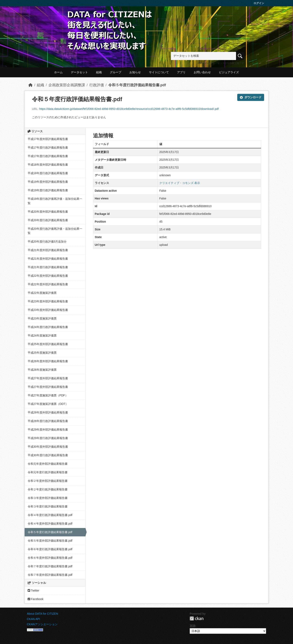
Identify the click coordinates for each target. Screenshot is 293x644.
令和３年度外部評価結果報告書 (48, 498)
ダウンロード (251, 97)
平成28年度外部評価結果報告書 (48, 412)
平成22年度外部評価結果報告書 (48, 276)
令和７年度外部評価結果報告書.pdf (50, 575)
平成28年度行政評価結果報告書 (48, 421)
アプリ (181, 72)
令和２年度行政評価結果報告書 (48, 489)
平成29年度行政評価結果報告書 (48, 438)
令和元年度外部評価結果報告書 (48, 464)
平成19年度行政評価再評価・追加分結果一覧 (55, 201)
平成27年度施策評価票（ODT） (48, 404)
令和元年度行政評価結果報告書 (48, 472)
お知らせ (135, 72)
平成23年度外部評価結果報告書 (48, 301)
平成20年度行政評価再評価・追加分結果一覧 (55, 231)
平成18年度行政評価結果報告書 (48, 173)
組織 (99, 72)
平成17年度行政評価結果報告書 (48, 148)
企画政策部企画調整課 (67, 85)
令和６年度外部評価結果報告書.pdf (50, 558)
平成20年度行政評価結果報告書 (48, 220)
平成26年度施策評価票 (42, 370)
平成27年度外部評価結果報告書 (48, 378)
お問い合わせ (202, 72)
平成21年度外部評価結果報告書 (48, 250)
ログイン (259, 3)
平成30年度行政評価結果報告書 (48, 455)
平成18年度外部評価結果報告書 (48, 165)
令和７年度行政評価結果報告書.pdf (50, 566)
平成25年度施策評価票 (42, 353)
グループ (116, 72)
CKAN (197, 618)
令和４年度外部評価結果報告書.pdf (50, 524)
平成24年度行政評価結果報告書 (48, 327)
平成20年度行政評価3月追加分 (47, 242)
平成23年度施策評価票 (42, 318)
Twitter (33, 590)
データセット (79, 72)
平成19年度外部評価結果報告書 (48, 182)
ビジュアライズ (229, 72)
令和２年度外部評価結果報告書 (48, 481)
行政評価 (97, 85)
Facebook (36, 599)
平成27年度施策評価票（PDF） (48, 395)
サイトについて (159, 72)
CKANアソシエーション (42, 624)
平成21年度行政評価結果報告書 (48, 267)
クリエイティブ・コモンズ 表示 (180, 183)
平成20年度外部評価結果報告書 (48, 212)
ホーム (58, 72)
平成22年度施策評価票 (42, 293)
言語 (192, 626)
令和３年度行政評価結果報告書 (48, 506)
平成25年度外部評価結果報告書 (48, 344)
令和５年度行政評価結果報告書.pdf (137, 85)
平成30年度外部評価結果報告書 (48, 447)
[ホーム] (31, 85)
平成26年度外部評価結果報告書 (48, 361)
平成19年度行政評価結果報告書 (48, 190)
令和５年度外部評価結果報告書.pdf (50, 541)
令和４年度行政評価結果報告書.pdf (50, 515)
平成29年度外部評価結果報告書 (48, 430)
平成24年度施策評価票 (42, 336)
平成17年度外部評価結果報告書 (48, 139)
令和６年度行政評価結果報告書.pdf (50, 549)
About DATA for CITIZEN (43, 614)
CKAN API (33, 619)
